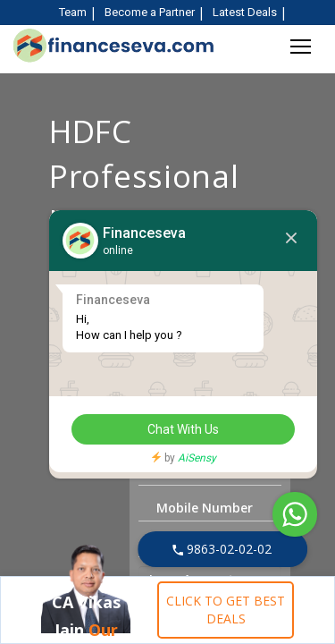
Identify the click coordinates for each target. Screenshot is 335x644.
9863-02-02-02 (222, 549)
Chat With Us (183, 429)
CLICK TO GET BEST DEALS (226, 610)
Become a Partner (150, 12)
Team (73, 12)
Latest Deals (245, 12)
